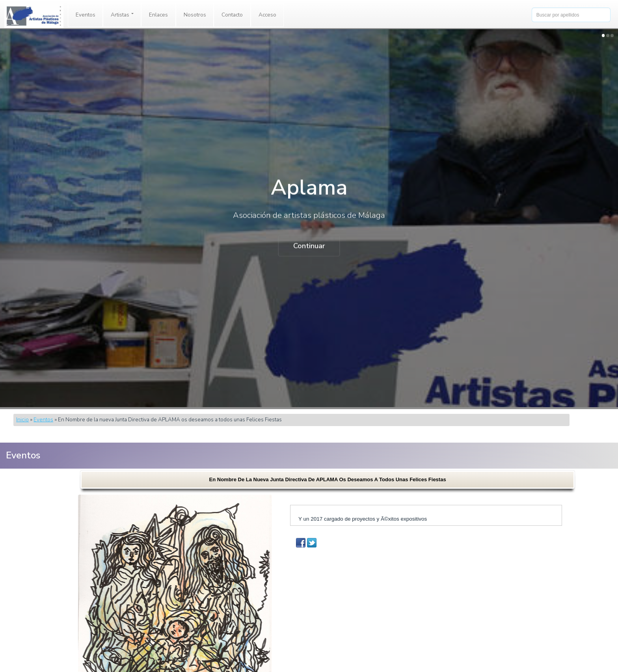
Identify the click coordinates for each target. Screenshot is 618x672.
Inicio (22, 420)
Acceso (267, 15)
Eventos (86, 15)
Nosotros (195, 15)
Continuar (309, 246)
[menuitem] (86, 15)
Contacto (232, 15)
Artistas (122, 15)
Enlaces (158, 15)
